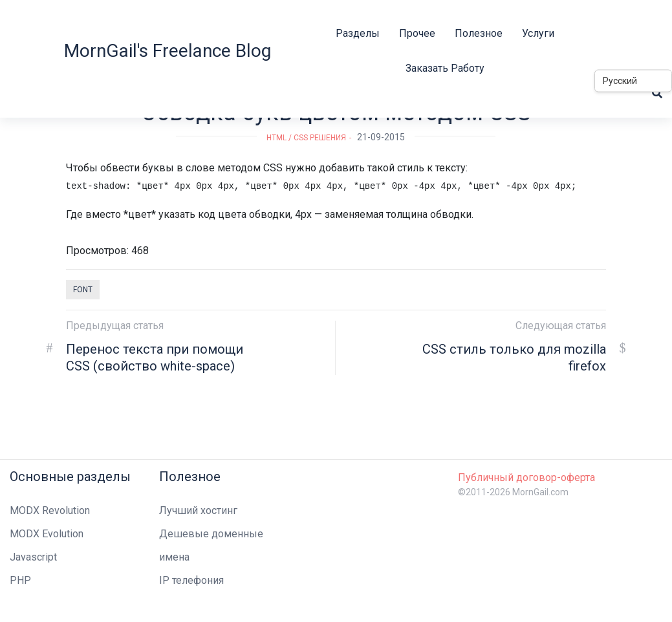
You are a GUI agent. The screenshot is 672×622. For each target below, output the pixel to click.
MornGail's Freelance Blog (168, 51)
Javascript (33, 557)
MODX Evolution (47, 534)
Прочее (417, 33)
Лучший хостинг (198, 510)
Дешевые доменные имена (211, 545)
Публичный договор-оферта (526, 477)
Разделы (358, 33)
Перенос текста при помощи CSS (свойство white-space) (155, 358)
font (83, 290)
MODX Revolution (50, 510)
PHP (20, 580)
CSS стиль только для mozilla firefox (514, 358)
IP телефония (191, 580)
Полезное (479, 33)
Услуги (538, 33)
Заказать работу (445, 68)
